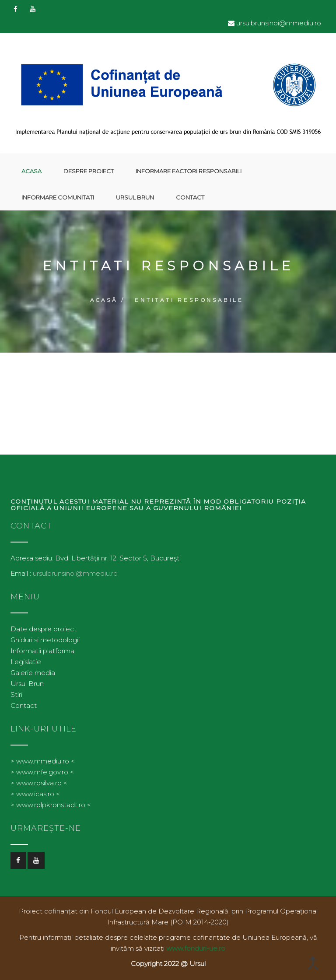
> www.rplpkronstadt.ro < (51, 805)
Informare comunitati (58, 197)
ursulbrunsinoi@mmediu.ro (279, 23)
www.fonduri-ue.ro (196, 948)
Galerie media (33, 673)
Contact (190, 197)
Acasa (31, 171)
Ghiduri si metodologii (45, 640)
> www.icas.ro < (35, 794)
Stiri (16, 695)
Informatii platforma (42, 651)
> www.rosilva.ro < (39, 783)
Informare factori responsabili (189, 171)
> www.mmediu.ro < (43, 761)
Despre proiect (89, 171)
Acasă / (108, 300)
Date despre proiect (44, 629)
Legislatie (26, 662)
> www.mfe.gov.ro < (42, 772)
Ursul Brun (135, 197)
